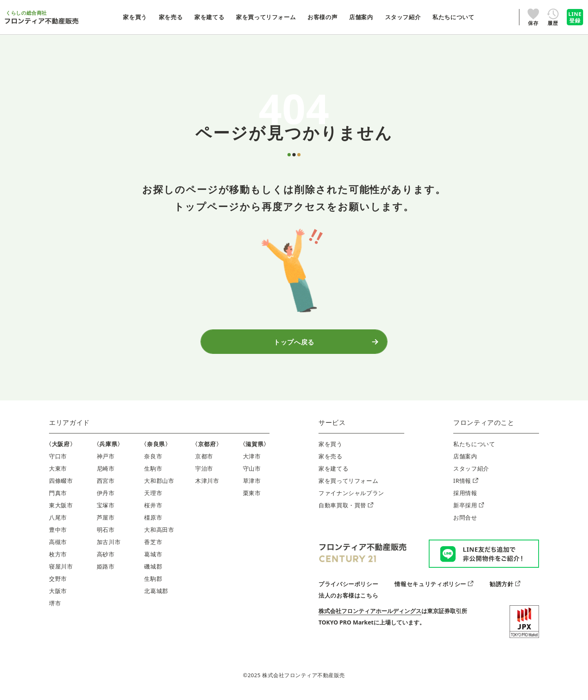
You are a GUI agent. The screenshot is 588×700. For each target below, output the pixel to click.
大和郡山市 (159, 485)
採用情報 (465, 497)
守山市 (252, 472)
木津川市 (207, 485)
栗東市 (252, 497)
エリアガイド (69, 427)
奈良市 (153, 460)
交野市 (58, 583)
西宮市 (106, 485)
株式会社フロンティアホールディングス (370, 614)
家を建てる (333, 472)
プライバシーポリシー (348, 588)
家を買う (331, 448)
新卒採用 (469, 509)
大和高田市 (159, 534)
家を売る (331, 460)
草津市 (252, 485)
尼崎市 (106, 472)
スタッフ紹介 (471, 472)
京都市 (204, 460)
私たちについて (474, 448)
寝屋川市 (61, 570)
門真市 (58, 497)
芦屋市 (106, 521)
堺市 (55, 607)
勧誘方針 (505, 588)
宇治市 (204, 472)
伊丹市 (106, 497)
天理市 (153, 497)
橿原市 (153, 521)
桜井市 (153, 509)
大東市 (58, 472)
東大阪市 (61, 509)
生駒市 (153, 472)
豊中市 (58, 534)
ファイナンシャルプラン (351, 497)
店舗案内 (465, 460)
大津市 (252, 460)
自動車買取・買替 (346, 509)
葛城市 (153, 558)
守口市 (58, 460)
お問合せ (465, 521)
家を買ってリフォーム (348, 485)
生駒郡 (153, 583)
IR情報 (466, 485)
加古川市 (109, 546)
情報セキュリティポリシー (434, 588)
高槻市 (58, 546)
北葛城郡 (156, 595)
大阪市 (58, 595)
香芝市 (153, 546)
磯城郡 (153, 570)
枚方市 (58, 558)
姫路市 (106, 570)
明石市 (106, 534)
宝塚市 (106, 509)
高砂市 (106, 558)
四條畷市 (61, 485)
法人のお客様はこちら (348, 599)
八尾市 (58, 521)
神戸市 (106, 460)
